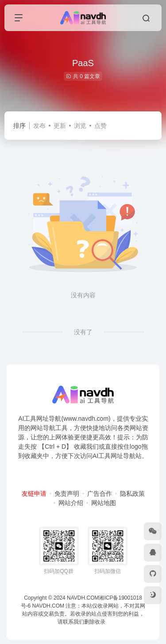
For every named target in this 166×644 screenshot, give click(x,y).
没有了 (83, 332)
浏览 (80, 126)
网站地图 (104, 503)
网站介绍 (71, 503)
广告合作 (100, 494)
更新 (60, 126)
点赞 (100, 126)
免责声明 (67, 494)
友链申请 (34, 494)
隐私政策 (132, 494)
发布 (39, 126)
